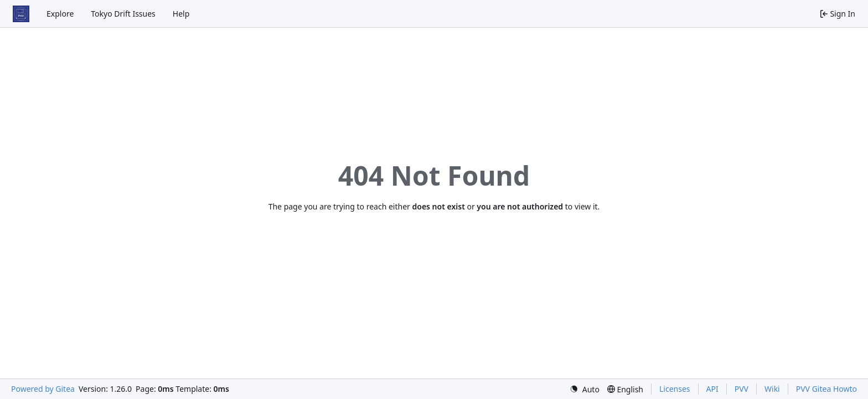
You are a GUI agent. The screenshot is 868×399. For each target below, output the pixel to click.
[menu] (585, 389)
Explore (60, 14)
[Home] (21, 14)
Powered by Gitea (43, 389)
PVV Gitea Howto (826, 389)
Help (181, 14)
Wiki (772, 389)
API (712, 389)
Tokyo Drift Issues (123, 14)
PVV (742, 389)
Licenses (675, 389)
